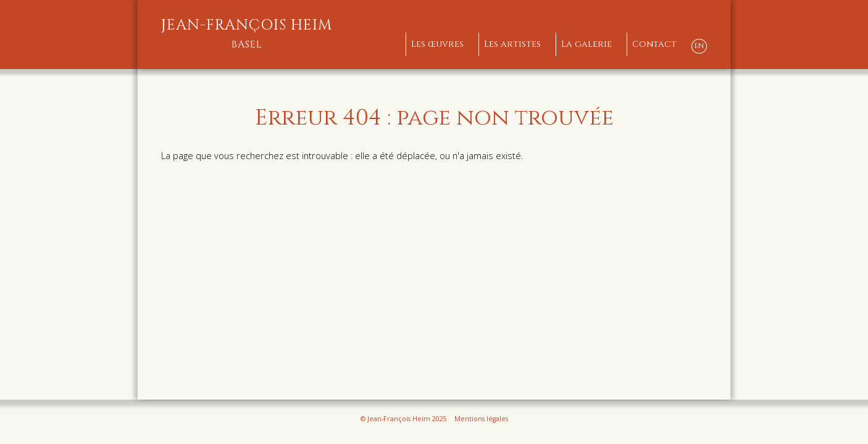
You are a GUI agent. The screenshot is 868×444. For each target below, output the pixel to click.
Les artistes (512, 44)
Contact (654, 44)
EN (699, 46)
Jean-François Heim (247, 34)
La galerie (586, 44)
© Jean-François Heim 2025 (404, 419)
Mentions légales (481, 419)
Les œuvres (437, 44)
